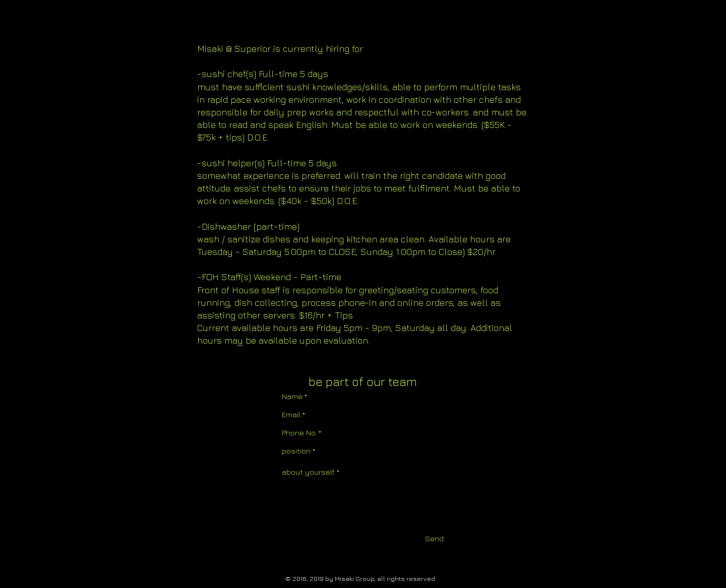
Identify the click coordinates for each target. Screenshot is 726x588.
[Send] (434, 538)
